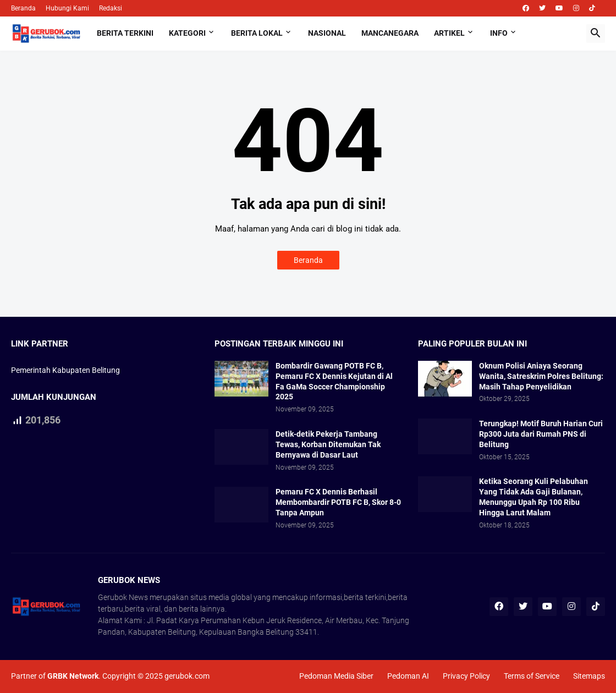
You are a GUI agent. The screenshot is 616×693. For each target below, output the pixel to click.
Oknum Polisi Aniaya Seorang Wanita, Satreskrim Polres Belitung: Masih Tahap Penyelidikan (541, 376)
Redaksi (111, 8)
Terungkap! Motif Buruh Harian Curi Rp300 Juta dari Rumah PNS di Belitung (541, 434)
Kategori (187, 33)
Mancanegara (390, 33)
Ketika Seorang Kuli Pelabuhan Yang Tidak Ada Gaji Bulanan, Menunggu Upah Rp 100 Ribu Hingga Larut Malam (533, 497)
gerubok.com (187, 676)
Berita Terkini (125, 33)
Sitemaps (589, 676)
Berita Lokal (257, 33)
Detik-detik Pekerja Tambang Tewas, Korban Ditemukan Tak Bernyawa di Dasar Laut (328, 444)
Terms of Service (532, 676)
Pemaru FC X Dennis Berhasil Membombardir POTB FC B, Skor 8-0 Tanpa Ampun (338, 502)
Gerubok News (123, 597)
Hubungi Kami (67, 8)
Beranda (23, 8)
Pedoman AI (408, 676)
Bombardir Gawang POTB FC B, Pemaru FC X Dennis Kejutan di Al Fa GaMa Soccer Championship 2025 (334, 381)
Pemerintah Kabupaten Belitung (65, 370)
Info (499, 33)
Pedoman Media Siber (336, 676)
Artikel (449, 33)
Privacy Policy (466, 676)
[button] (596, 34)
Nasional (327, 33)
